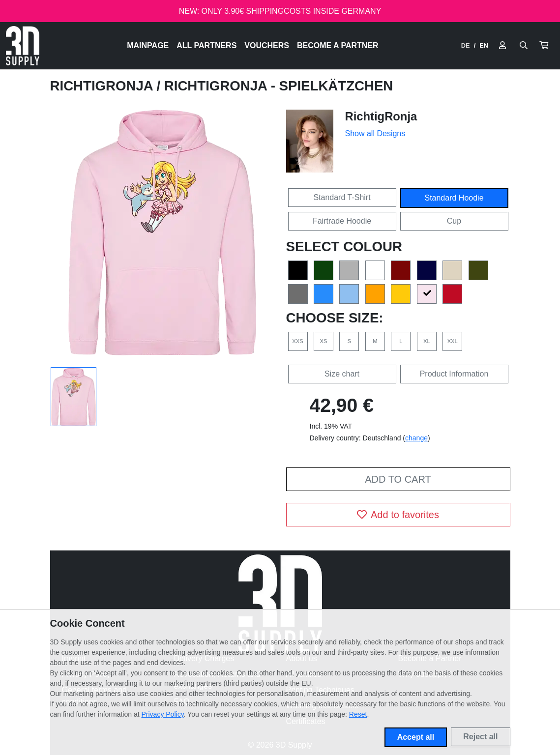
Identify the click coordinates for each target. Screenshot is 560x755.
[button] (544, 46)
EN (484, 45)
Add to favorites (398, 515)
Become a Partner (338, 45)
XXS (297, 341)
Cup (454, 221)
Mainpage (148, 45)
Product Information (454, 374)
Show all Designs (375, 133)
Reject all (480, 737)
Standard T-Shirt (342, 197)
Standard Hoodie (454, 198)
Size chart (342, 374)
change (416, 438)
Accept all (416, 737)
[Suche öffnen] (524, 46)
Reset (358, 714)
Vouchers (267, 45)
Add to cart (398, 479)
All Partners (206, 45)
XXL (453, 341)
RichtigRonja (103, 86)
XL (427, 341)
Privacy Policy (163, 714)
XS (323, 341)
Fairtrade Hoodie (342, 221)
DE (466, 45)
